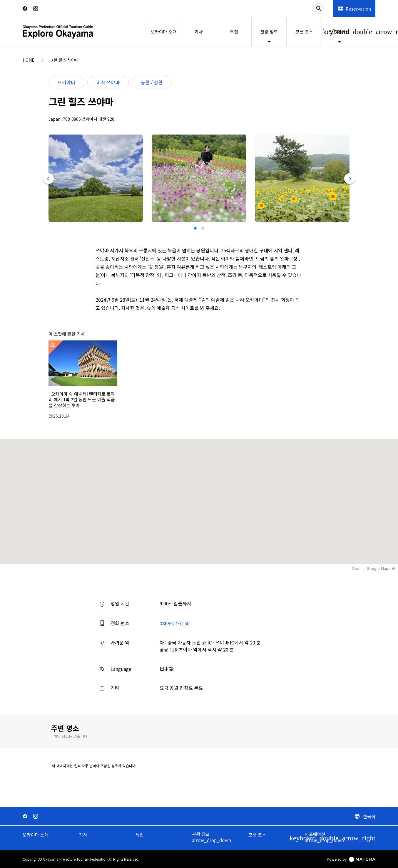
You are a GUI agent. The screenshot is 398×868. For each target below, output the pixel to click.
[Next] (350, 179)
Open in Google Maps (371, 568)
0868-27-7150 (175, 623)
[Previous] (48, 179)
